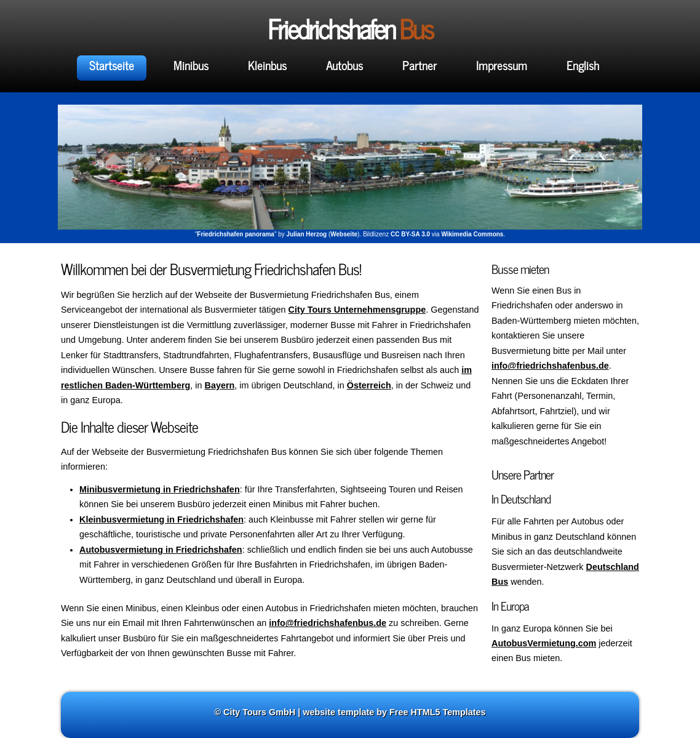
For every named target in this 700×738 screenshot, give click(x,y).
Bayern (220, 385)
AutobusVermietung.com (544, 643)
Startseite (112, 65)
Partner (420, 65)
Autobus (344, 65)
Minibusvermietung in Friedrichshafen (160, 489)
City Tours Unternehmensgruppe (357, 310)
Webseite (344, 234)
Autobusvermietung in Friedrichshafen (161, 550)
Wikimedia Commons (472, 234)
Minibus (191, 65)
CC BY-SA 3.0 (410, 234)
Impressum (502, 65)
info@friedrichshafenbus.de (550, 366)
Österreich (369, 385)
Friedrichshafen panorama (236, 234)
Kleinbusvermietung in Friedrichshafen (161, 519)
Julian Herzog (307, 234)
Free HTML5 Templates (437, 712)
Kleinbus (267, 65)
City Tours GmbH (259, 712)
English (583, 65)
